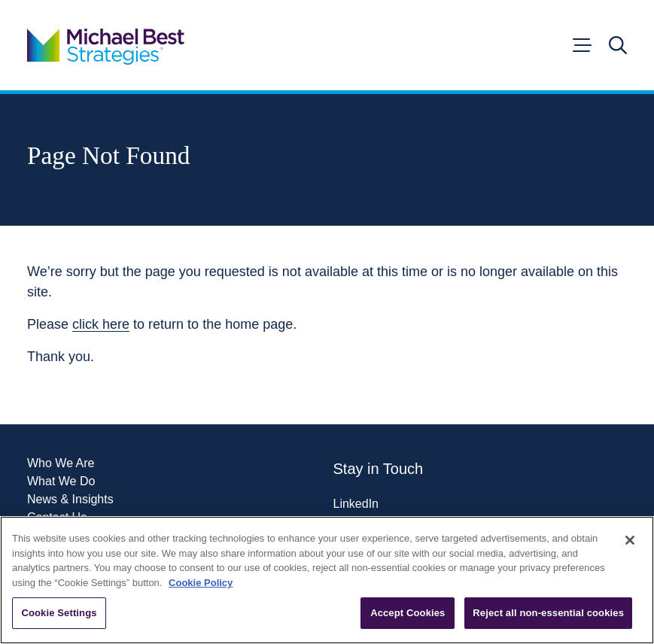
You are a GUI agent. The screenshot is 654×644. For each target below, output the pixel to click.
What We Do (61, 481)
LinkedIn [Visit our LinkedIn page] (356, 504)
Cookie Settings (59, 613)
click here (101, 324)
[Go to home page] (106, 45)
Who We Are (61, 463)
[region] (327, 580)
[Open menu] (581, 45)
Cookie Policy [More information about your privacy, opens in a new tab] (201, 583)
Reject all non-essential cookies (548, 613)
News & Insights (70, 500)
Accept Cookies (408, 613)
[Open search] (618, 45)
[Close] (630, 540)
